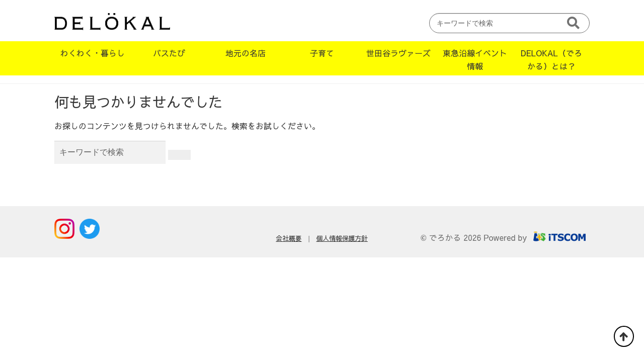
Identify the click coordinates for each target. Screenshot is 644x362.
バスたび (169, 53)
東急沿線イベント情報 (475, 59)
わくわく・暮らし (93, 53)
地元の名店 (246, 53)
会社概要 (289, 238)
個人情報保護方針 (342, 238)
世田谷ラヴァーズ (398, 53)
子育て (322, 53)
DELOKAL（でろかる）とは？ (551, 59)
